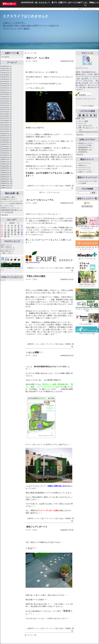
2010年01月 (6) (6, 157)
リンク (3, 280)
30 (5, 236)
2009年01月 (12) (7, 183)
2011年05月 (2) (6, 123)
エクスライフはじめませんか (26, 16)
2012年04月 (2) (6, 101)
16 (5, 232)
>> (18, 223)
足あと (62, 186)
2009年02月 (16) (7, 181)
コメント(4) (39, 186)
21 (22, 232)
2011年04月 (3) (6, 125)
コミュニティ (91, 9)
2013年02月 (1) (6, 84)
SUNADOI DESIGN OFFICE (88, 132)
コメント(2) (39, 268)
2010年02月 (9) (6, 155)
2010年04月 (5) (6, 151)
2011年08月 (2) (6, 116)
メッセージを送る (87, 106)
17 (8, 232)
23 (5, 234)
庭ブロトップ (82, 9)
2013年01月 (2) (6, 86)
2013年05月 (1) (6, 79)
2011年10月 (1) (6, 112)
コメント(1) (39, 628)
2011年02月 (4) (6, 129)
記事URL (30, 186)
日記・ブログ (7, 253)
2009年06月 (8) (6, 173)
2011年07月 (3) (6, 118)
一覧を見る (4, 215)
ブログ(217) (5, 57)
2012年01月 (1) (6, 105)
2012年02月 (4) (6, 103)
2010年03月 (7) (6, 153)
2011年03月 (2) (6, 127)
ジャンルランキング (8, 249)
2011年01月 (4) (6, 131)
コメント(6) (39, 518)
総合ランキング (6, 245)
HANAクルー (83, 165)
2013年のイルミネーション (10, 208)
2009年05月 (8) (6, 175)
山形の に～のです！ (86, 172)
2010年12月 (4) (6, 134)
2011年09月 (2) (6, 114)
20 (18, 232)
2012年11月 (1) (6, 90)
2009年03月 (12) (7, 179)
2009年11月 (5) (6, 162)
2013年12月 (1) (6, 71)
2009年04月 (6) (6, 177)
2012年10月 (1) (6, 92)
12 (15, 230)
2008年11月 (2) (6, 188)
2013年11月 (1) (6, 73)
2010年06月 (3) (6, 147)
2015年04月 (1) (6, 68)
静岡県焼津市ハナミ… (86, 148)
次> (35, 53)
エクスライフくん (85, 163)
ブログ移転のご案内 (8, 197)
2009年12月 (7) (6, 160)
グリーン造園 (83, 121)
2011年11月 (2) (6, 110)
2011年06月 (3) (6, 120)
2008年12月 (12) (7, 186)
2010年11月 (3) (6, 136)
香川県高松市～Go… (86, 150)
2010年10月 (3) (6, 138)
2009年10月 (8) (6, 164)
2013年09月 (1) (6, 75)
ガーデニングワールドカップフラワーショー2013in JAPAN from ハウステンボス (12, 204)
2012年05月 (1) (6, 99)
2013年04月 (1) (6, 81)
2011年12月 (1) (6, 108)
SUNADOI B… (83, 152)
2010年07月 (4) (6, 144)
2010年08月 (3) (6, 142)
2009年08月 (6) (6, 168)
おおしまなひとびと (85, 126)
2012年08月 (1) (6, 94)
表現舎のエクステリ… (86, 143)
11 (12, 230)
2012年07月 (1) (6, 97)
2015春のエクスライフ (9, 199)
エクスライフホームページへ (86, 99)
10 (8, 230)
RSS (87, 203)
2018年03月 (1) (6, 66)
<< (6, 223)
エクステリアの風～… (86, 145)
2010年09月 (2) (6, 140)
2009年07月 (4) (6, 170)
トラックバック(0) (51, 186)
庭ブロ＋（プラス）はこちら (50, 192)
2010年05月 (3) (6, 149)
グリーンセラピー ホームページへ (12, 267)
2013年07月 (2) (6, 77)
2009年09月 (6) (6, 166)
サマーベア (82, 123)
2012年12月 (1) (6, 88)
